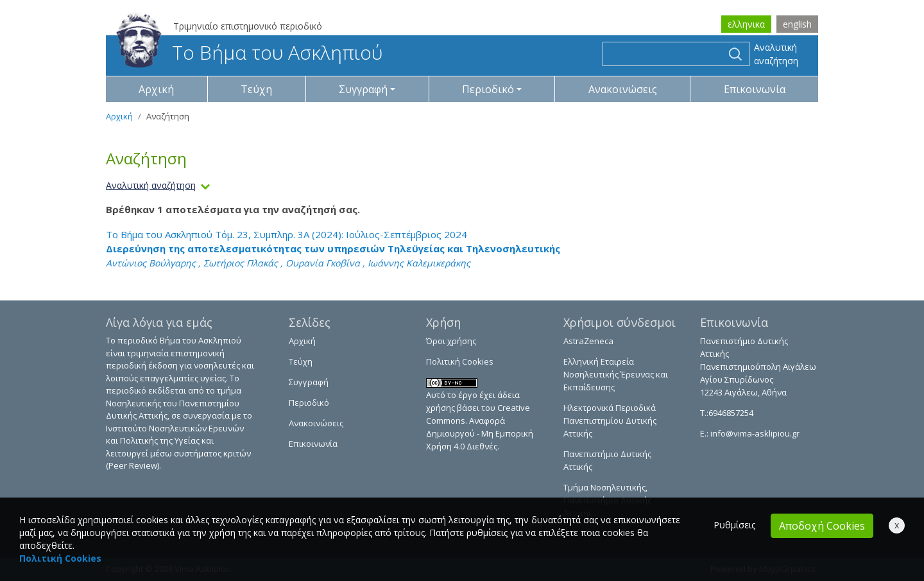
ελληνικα (746, 24)
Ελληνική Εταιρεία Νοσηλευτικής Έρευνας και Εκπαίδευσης (616, 374)
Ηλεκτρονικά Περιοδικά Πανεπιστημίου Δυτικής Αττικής (610, 421)
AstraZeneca (588, 341)
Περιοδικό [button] (488, 89)
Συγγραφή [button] (363, 89)
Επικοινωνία (755, 89)
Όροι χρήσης (451, 341)
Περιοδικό (309, 403)
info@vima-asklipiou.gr (754, 433)
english (797, 24)
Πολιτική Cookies (460, 361)
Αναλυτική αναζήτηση (776, 54)
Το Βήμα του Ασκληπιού (249, 52)
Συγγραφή (309, 382)
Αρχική (156, 89)
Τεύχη (256, 89)
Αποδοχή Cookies (822, 526)
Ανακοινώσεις (623, 89)
